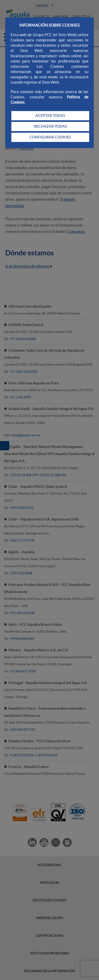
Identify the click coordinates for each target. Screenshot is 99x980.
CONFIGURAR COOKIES (50, 137)
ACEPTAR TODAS (50, 116)
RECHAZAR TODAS (50, 126)
